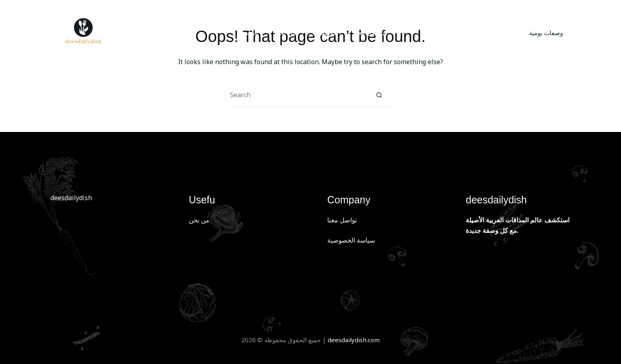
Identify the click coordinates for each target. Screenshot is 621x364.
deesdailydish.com (354, 340)
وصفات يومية (546, 33)
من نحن (285, 32)
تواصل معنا (369, 32)
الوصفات (325, 32)
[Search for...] (299, 95)
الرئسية (247, 32)
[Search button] (379, 95)
